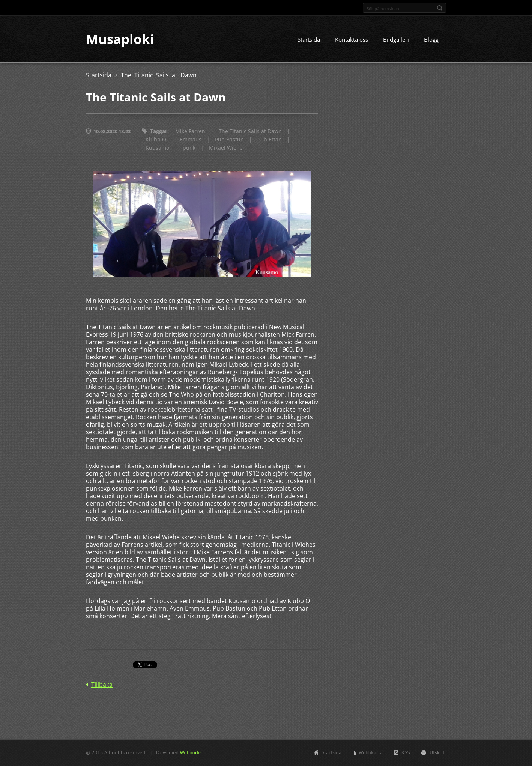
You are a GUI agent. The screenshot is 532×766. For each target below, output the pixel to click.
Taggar (159, 132)
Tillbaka (102, 685)
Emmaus (191, 140)
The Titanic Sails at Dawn (250, 132)
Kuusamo (157, 148)
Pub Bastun (229, 140)
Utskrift (438, 752)
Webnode (190, 752)
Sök (440, 8)
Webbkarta (371, 752)
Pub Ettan (270, 140)
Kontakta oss (352, 40)
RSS (406, 752)
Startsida (309, 40)
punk (189, 148)
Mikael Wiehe (226, 148)
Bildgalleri (396, 40)
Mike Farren (190, 132)
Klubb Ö (156, 140)
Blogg (431, 40)
